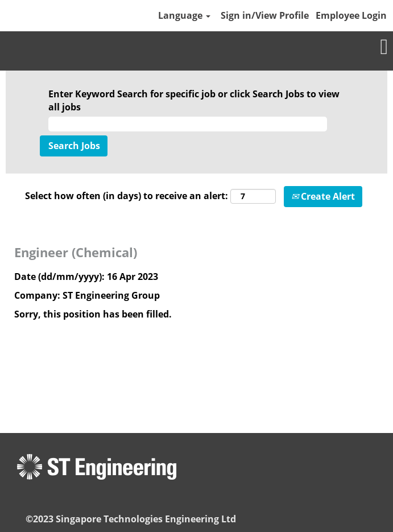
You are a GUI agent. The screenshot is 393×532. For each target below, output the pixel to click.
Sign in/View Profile (265, 15)
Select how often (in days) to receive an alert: (127, 196)
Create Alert (323, 196)
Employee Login (351, 15)
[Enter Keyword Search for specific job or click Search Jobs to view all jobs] (188, 124)
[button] (196, 47)
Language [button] (184, 15)
